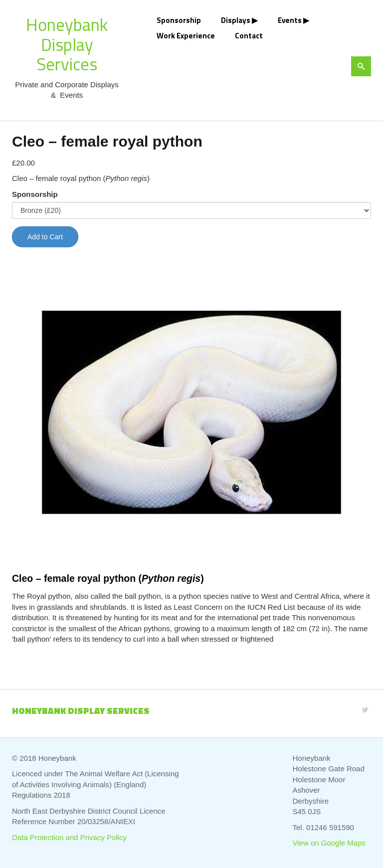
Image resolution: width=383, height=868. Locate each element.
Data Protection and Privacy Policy (69, 837)
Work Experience (186, 36)
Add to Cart (45, 237)
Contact (249, 36)
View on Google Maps (329, 843)
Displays (236, 20)
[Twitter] (365, 710)
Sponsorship (179, 20)
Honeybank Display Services (67, 44)
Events (290, 20)
